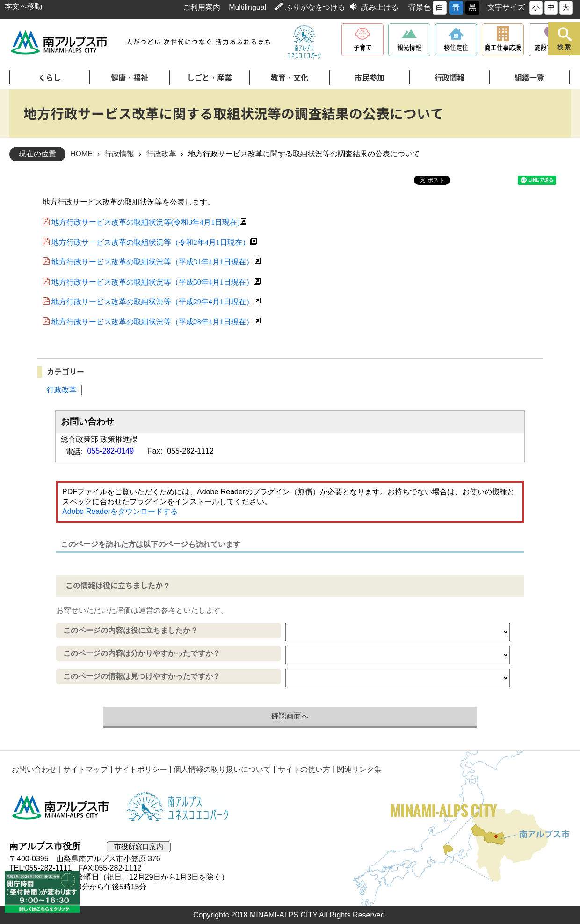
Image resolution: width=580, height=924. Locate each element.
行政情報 (449, 78)
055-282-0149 (110, 451)
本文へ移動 (23, 6)
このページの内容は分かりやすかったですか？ (142, 653)
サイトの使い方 (304, 769)
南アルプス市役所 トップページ (60, 42)
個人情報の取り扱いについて (222, 769)
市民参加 (370, 78)
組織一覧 (529, 78)
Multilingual (247, 7)
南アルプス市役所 (61, 807)
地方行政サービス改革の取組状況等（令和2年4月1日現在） (151, 242)
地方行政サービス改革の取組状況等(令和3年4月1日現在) (146, 221)
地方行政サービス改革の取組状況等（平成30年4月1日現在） (152, 281)
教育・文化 (290, 78)
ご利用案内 (202, 7)
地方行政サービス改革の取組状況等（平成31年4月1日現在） (152, 261)
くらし (50, 78)
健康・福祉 (130, 78)
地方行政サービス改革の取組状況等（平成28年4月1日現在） (152, 321)
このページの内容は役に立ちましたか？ (130, 630)
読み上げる (380, 7)
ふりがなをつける (315, 7)
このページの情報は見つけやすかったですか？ (142, 676)
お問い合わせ (34, 769)
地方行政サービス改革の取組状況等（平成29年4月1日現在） (152, 301)
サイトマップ (86, 769)
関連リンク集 (359, 769)
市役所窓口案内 (139, 847)
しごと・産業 (210, 78)
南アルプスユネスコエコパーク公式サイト (304, 42)
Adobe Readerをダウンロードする (120, 511)
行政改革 (161, 154)
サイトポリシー (141, 769)
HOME (81, 154)
